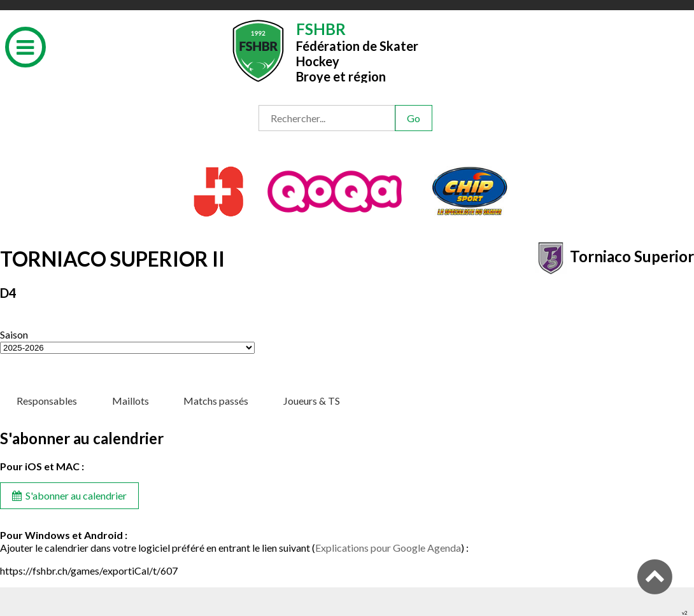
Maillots (131, 401)
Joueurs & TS (312, 401)
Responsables (47, 401)
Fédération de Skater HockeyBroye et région (357, 51)
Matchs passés (216, 401)
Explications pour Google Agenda (388, 548)
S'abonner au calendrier (69, 495)
